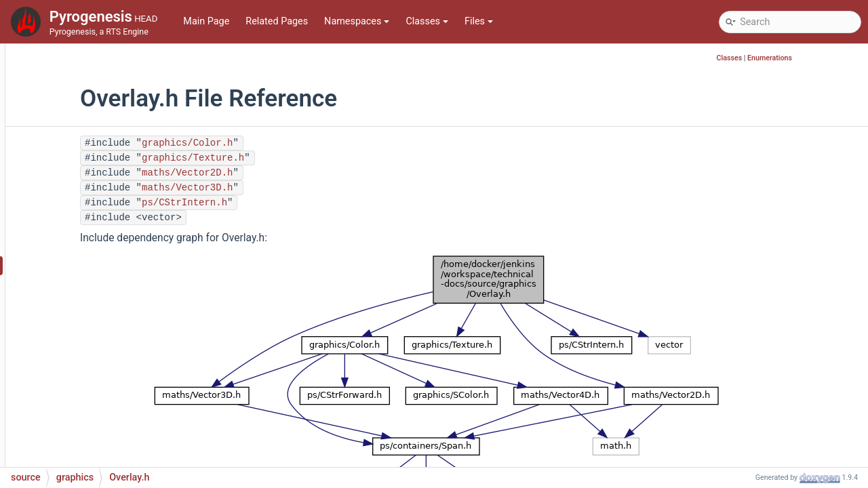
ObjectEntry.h (97, 184)
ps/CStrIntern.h (285, 203)
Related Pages (277, 21)
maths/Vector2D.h (288, 173)
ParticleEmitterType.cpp (120, 326)
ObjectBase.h (97, 143)
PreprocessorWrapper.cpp (124, 448)
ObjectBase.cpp (102, 123)
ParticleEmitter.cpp (109, 286)
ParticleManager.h (107, 387)
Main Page (206, 21)
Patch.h (84, 428)
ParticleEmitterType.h (114, 347)
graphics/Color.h (288, 143)
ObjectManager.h (105, 225)
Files (479, 21)
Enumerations (835, 58)
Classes (427, 21)
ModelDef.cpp (98, 62)
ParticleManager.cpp (113, 367)
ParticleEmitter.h (104, 306)
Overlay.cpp (93, 245)
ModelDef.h (93, 82)
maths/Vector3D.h (288, 188)
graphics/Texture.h (293, 158)
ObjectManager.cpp (110, 204)
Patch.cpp (90, 408)
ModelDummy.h (102, 103)
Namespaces (357, 21)
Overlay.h (88, 265)
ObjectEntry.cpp (102, 164)
